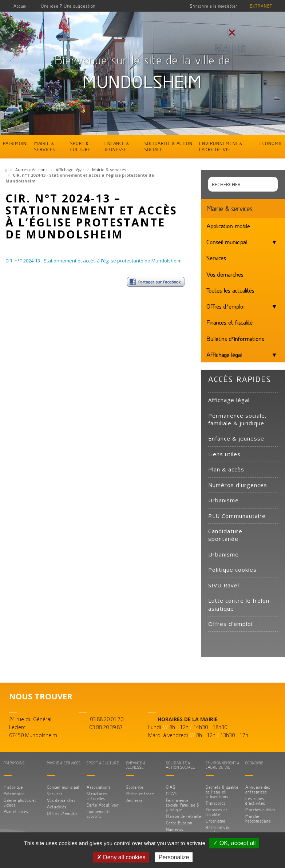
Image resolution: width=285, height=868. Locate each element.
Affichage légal (70, 170)
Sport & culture (80, 146)
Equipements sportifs (99, 814)
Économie (271, 143)
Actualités (57, 807)
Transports (215, 803)
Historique (13, 787)
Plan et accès (16, 811)
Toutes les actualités (230, 290)
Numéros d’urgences (238, 485)
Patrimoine (16, 143)
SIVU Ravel (224, 585)
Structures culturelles (97, 796)
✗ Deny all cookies (121, 857)
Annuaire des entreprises (258, 789)
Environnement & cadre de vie (221, 146)
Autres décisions (31, 170)
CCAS (171, 794)
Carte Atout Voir (103, 805)
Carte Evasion (179, 823)
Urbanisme (223, 500)
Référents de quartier (218, 830)
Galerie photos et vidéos (20, 803)
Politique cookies (232, 570)
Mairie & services (45, 146)
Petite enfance (140, 794)
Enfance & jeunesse (117, 146)
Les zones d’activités (255, 801)
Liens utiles (224, 454)
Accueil (21, 6)
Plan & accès (226, 469)
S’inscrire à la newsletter (214, 6)
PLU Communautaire (237, 516)
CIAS (171, 787)
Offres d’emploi (225, 306)
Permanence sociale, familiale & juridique (237, 419)
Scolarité (135, 787)
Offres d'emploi (230, 624)
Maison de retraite (184, 816)
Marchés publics (260, 810)
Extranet (261, 6)
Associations (99, 787)
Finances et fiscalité (229, 322)
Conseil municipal (227, 242)
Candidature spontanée (225, 535)
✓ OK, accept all (234, 843)
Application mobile (228, 226)
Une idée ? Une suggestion (68, 6)
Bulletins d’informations (235, 338)
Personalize (174, 857)
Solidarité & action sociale (169, 146)
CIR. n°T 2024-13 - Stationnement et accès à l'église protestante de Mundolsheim (94, 261)
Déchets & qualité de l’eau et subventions (222, 792)
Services (216, 258)
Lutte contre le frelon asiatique (239, 604)
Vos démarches (225, 274)
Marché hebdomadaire (258, 819)
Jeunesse (134, 800)
